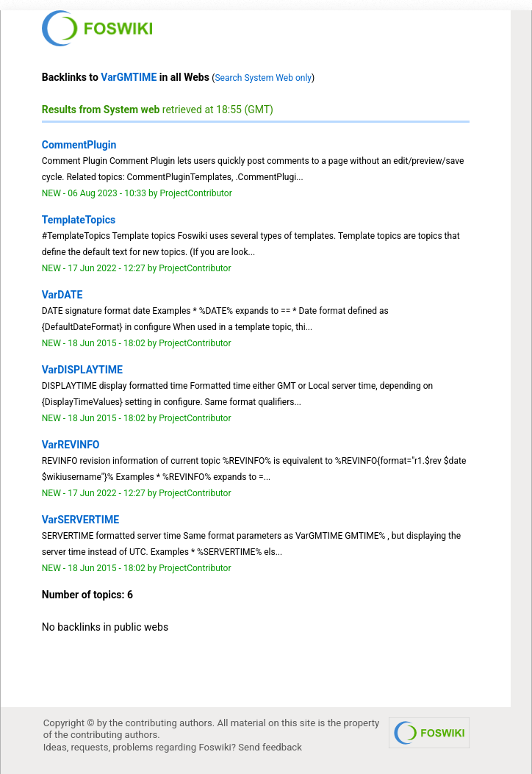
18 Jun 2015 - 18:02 (107, 343)
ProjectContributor (195, 193)
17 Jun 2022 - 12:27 (107, 268)
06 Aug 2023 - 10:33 (107, 193)
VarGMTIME (129, 77)
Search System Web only (263, 78)
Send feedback (270, 747)
